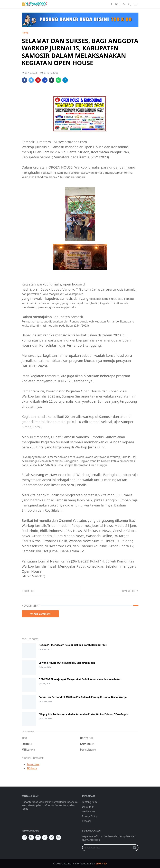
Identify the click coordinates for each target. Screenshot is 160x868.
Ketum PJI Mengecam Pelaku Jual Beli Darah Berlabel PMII (73, 645)
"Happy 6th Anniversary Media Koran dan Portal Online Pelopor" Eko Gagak (83, 714)
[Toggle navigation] (135, 4)
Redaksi (86, 821)
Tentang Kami (90, 802)
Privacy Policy (90, 816)
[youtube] (38, 837)
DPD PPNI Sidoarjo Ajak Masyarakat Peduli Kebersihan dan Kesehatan (80, 679)
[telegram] (24, 837)
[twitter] (52, 837)
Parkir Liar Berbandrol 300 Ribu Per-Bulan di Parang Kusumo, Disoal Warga (83, 697)
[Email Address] (107, 848)
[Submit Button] (134, 848)
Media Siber (89, 811)
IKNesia (32, 768)
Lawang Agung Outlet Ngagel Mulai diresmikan (67, 663)
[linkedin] (31, 837)
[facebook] (111, 4)
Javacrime (33, 764)
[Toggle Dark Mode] (124, 4)
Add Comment (40, 614)
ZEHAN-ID (101, 864)
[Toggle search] (129, 4)
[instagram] (117, 4)
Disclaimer (88, 807)
